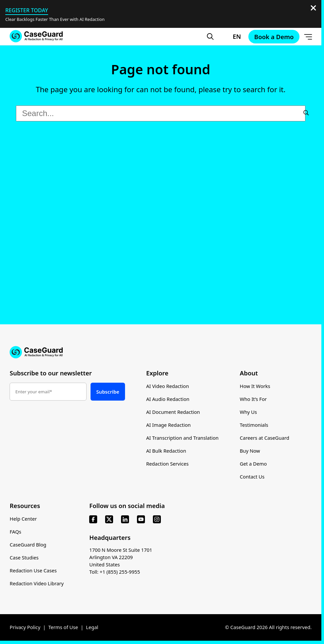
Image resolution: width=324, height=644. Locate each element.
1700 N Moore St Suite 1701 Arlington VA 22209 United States (121, 557)
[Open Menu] (308, 36)
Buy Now (250, 451)
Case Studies (24, 558)
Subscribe (108, 392)
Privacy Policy (25, 627)
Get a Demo (253, 464)
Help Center (23, 519)
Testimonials (254, 425)
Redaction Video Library (37, 584)
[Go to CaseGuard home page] (36, 36)
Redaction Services (167, 464)
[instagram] (157, 520)
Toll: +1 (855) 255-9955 (115, 572)
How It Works (255, 386)
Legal (92, 627)
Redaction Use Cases (33, 571)
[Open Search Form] (210, 36)
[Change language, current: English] (231, 36)
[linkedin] (125, 520)
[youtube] (141, 520)
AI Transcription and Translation (183, 438)
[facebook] (93, 520)
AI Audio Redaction (168, 399)
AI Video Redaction (168, 386)
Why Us (248, 412)
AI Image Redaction (169, 425)
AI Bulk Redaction (166, 451)
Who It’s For (253, 399)
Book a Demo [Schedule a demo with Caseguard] (274, 37)
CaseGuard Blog (28, 545)
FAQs (15, 532)
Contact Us (252, 477)
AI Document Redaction (173, 412)
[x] (109, 520)
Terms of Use (63, 627)
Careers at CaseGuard (264, 438)
